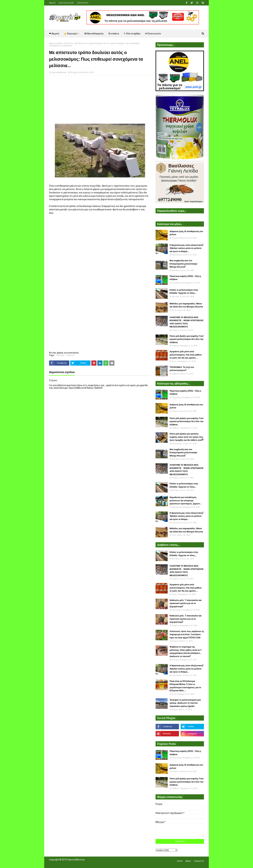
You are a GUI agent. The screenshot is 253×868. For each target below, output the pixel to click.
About (188, 861)
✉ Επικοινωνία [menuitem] (153, 34)
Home (180, 861)
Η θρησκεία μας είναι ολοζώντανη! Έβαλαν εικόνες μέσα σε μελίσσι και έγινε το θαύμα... (186, 248)
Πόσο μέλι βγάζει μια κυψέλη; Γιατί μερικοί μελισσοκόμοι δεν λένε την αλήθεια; (187, 339)
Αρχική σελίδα (56, 43)
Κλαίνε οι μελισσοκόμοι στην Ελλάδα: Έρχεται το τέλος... (184, 292)
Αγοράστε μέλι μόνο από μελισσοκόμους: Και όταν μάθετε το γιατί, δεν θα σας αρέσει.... (186, 355)
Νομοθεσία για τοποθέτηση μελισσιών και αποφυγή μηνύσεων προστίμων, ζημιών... (186, 500)
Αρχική (52, 3)
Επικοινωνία (83, 3)
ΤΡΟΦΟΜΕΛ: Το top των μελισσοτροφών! (182, 369)
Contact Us (199, 861)
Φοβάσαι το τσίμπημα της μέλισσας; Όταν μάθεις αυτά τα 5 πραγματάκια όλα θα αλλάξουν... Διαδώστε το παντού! (186, 652)
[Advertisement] (100, 101)
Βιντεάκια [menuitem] (114, 34)
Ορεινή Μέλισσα (59, 72)
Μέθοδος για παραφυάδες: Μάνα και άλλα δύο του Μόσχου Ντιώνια (186, 305)
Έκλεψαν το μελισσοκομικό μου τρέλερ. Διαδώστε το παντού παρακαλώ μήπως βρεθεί (185, 703)
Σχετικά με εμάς (66, 3)
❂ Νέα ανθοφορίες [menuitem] (94, 34)
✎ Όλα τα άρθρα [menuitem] (132, 34)
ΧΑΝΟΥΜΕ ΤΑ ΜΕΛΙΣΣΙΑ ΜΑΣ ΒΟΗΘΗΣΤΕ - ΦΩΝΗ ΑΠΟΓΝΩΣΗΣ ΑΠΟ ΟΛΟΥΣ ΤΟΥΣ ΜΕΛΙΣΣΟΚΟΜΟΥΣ (187, 322)
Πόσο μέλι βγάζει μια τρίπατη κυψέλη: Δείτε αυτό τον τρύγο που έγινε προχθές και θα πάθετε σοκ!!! (187, 437)
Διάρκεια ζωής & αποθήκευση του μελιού (186, 233)
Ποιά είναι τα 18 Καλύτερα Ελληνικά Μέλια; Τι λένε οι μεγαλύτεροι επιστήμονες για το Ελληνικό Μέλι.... (185, 686)
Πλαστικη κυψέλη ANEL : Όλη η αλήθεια (185, 278)
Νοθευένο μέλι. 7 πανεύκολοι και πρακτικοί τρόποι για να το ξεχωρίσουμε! (186, 603)
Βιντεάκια (60, 355)
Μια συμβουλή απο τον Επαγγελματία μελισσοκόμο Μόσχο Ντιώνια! (183, 264)
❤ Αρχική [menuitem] (54, 34)
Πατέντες (69, 43)
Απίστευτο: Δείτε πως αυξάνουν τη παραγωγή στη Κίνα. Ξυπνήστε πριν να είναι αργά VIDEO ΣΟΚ (187, 634)
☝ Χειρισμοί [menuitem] (71, 34)
